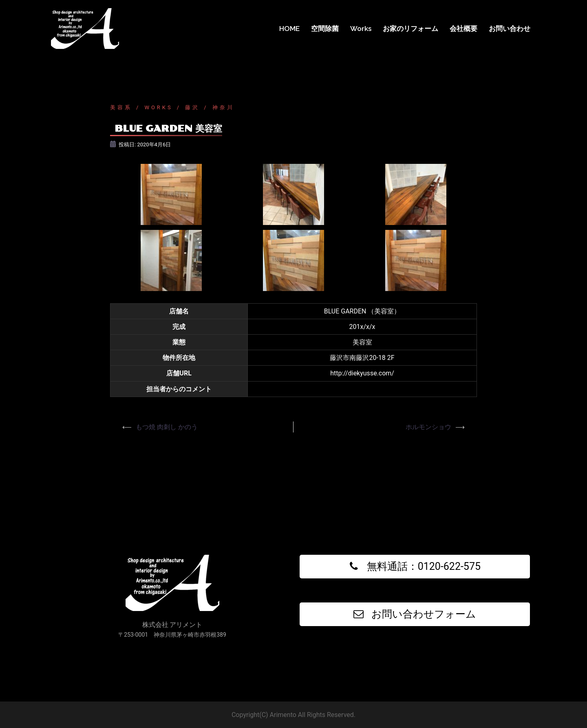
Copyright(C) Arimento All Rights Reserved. (293, 715)
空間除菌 (325, 29)
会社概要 (463, 29)
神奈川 (223, 107)
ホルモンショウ (428, 427)
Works (361, 29)
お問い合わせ (510, 29)
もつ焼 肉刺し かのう (167, 427)
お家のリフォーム (410, 29)
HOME (289, 29)
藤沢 (192, 107)
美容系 (121, 107)
